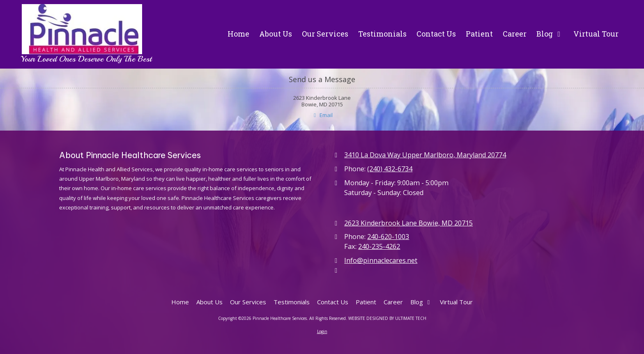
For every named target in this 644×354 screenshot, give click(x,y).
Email (322, 115)
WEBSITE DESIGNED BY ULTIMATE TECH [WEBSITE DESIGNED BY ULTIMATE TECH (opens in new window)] (387, 318)
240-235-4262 (379, 246)
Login (322, 331)
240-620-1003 (388, 237)
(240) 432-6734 (390, 169)
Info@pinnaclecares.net (381, 260)
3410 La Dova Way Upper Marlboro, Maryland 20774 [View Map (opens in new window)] (425, 155)
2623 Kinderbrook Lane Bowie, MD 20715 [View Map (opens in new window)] (408, 223)
